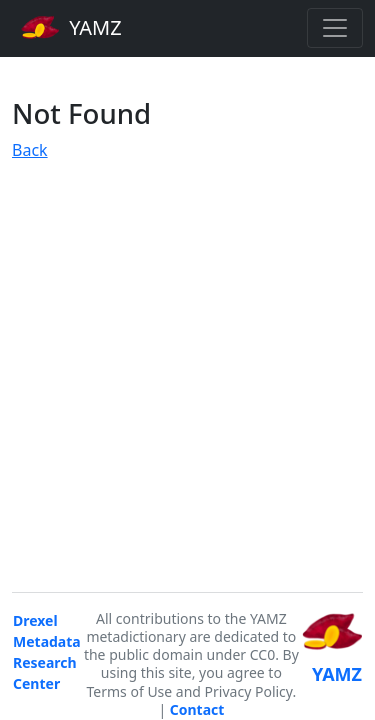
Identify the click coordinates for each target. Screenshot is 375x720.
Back (30, 150)
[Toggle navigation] (335, 28)
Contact (197, 709)
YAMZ (71, 27)
